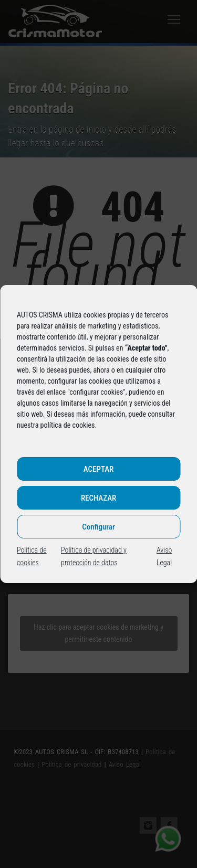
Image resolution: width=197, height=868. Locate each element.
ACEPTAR (98, 469)
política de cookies (68, 425)
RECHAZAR (98, 498)
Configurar (98, 527)
